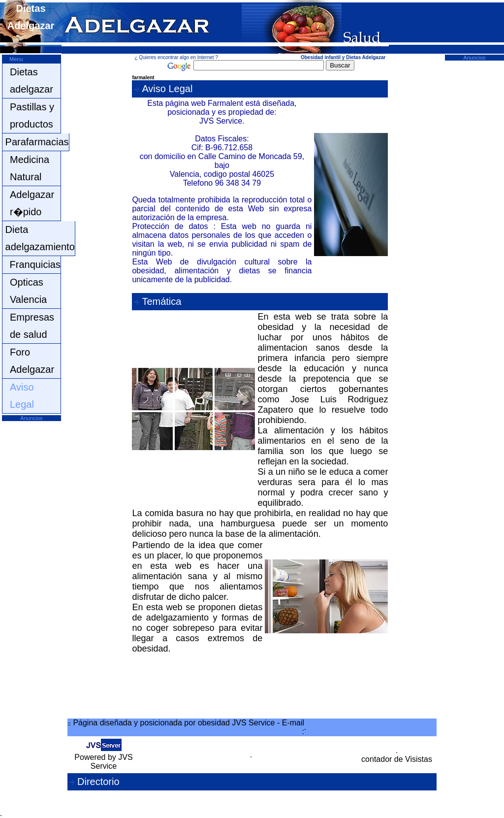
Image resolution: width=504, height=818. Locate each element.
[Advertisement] (31, 569)
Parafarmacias (37, 142)
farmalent (143, 78)
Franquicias (35, 264)
